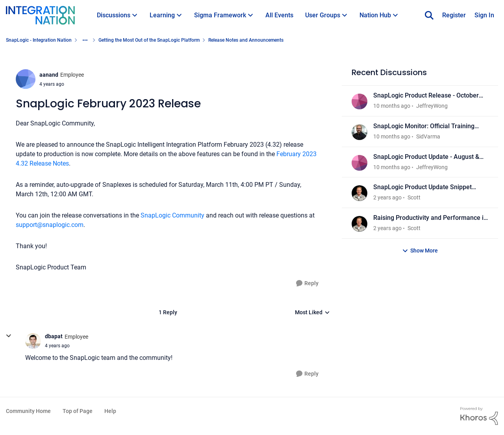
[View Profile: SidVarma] (359, 132)
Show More (420, 251)
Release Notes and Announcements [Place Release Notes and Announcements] (246, 40)
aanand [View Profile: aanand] (49, 75)
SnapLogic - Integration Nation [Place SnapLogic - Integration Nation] (39, 40)
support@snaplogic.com (50, 225)
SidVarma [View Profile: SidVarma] (428, 136)
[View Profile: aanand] (26, 79)
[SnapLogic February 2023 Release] (57, 346)
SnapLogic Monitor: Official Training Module (424, 126)
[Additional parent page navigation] (85, 40)
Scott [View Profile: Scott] (414, 197)
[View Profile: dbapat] (33, 341)
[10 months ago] (392, 106)
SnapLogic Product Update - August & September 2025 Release (426, 157)
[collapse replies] (9, 336)
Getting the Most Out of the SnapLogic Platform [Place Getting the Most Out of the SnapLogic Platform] (149, 40)
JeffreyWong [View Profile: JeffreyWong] (432, 106)
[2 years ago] (387, 198)
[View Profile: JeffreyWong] (359, 101)
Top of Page (78, 411)
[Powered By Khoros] (479, 416)
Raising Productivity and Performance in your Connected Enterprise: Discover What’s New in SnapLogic (430, 218)
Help (110, 411)
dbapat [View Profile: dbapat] (54, 336)
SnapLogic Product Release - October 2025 (426, 96)
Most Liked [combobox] (312, 313)
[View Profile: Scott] (359, 193)
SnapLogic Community (172, 215)
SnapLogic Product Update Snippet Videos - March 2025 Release (422, 187)
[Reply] (307, 283)
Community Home (28, 411)
